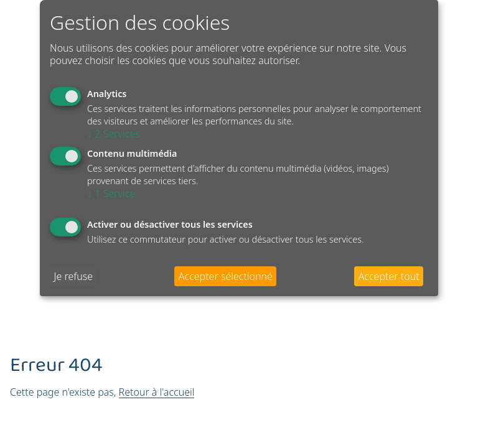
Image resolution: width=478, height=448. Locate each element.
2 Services (114, 134)
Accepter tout (389, 276)
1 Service (111, 194)
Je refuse (73, 276)
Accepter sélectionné (226, 276)
